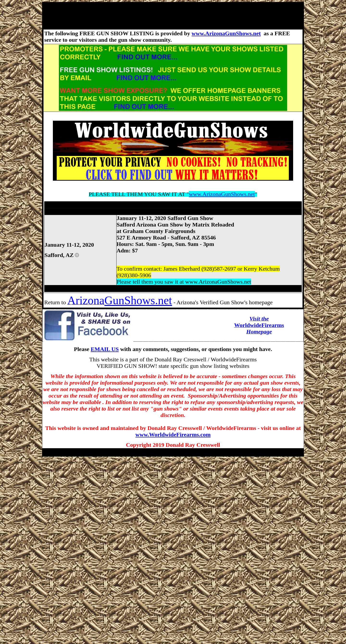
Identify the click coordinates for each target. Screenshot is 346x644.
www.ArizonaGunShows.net (226, 33)
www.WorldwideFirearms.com (173, 435)
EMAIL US (105, 349)
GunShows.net (138, 300)
